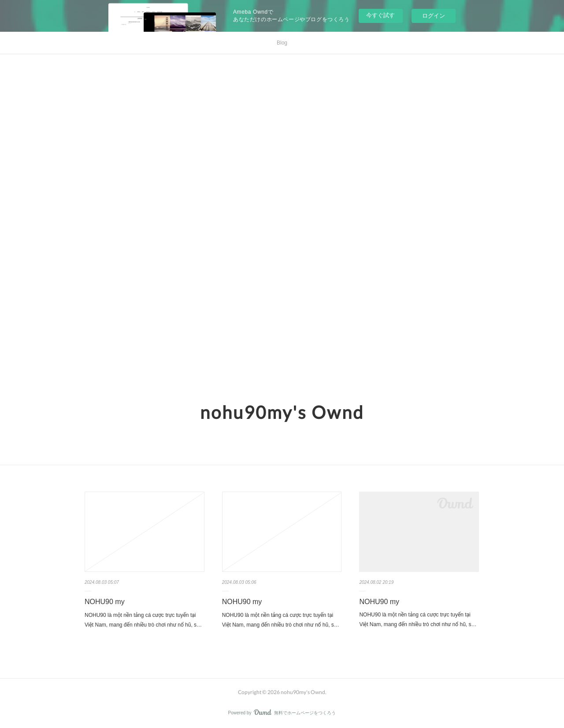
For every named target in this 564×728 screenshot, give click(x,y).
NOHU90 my (105, 602)
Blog (282, 43)
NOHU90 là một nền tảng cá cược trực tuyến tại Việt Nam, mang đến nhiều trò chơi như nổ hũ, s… (143, 620)
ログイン (434, 16)
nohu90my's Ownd (282, 412)
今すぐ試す (380, 15)
